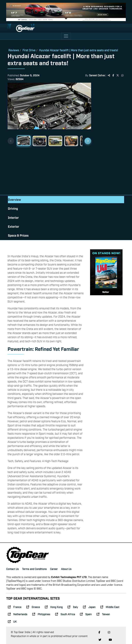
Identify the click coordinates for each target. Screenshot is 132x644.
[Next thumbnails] (88, 141)
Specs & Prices (18, 235)
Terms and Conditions (34, 569)
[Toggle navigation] (66, 36)
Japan (89, 607)
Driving (13, 208)
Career (54, 569)
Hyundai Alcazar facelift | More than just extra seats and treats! (79, 50)
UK (12, 621)
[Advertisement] (108, 139)
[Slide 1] (24, 141)
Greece (33, 607)
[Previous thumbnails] (11, 141)
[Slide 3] (55, 141)
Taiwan (103, 614)
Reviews (14, 50)
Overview (14, 199)
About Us (66, 569)
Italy (73, 607)
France (15, 607)
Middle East (110, 607)
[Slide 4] (71, 141)
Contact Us (12, 569)
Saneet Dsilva (97, 75)
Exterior (13, 226)
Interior (13, 217)
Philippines (41, 614)
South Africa (65, 614)
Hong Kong (54, 607)
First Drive (29, 50)
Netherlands (18, 614)
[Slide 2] (40, 141)
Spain (86, 614)
